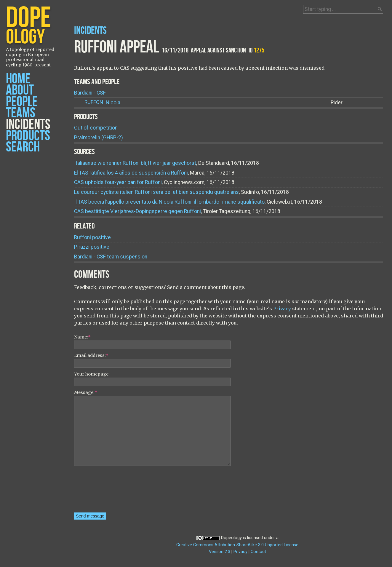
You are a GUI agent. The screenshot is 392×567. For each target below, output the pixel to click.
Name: (82, 337)
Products (28, 136)
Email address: (91, 355)
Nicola (102, 102)
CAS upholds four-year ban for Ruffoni (118, 182)
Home (18, 79)
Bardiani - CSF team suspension (111, 257)
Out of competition (96, 128)
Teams (21, 113)
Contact (258, 552)
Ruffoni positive (92, 237)
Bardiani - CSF (90, 93)
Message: (86, 392)
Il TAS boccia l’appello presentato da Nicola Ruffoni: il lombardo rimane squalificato (169, 202)
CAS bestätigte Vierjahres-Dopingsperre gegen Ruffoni (137, 211)
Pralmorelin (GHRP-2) (99, 138)
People (22, 102)
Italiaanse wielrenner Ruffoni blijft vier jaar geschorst (135, 163)
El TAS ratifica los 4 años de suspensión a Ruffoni (131, 173)
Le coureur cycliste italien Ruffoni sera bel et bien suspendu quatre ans (156, 192)
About (20, 90)
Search (23, 147)
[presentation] (98, 491)
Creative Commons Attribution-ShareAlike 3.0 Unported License (237, 545)
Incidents (28, 125)
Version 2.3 (220, 552)
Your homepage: (92, 374)
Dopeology (231, 538)
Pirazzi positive (92, 247)
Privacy (282, 309)
